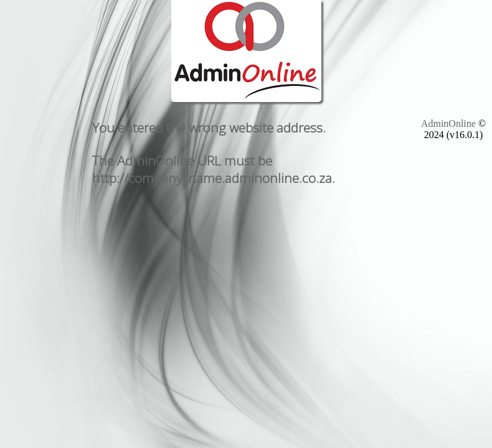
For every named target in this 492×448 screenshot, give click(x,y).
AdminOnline (448, 124)
